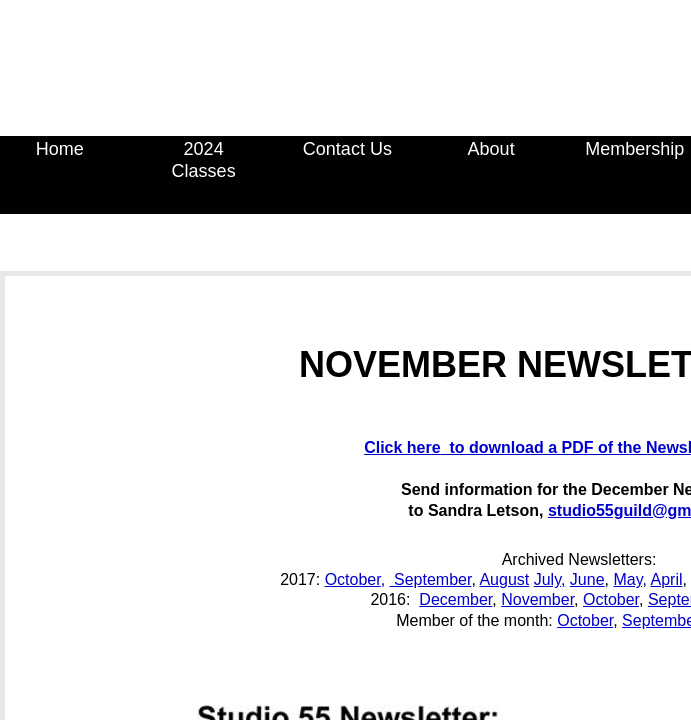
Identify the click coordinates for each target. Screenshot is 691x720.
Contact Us (347, 149)
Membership (634, 149)
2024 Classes (204, 160)
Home (60, 149)
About (491, 149)
